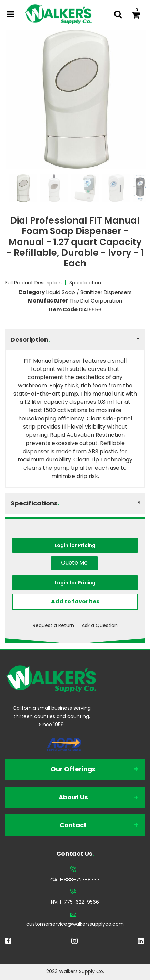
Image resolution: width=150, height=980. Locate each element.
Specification (85, 283)
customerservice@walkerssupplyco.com (75, 924)
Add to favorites (75, 601)
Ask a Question (100, 625)
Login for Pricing (75, 545)
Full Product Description (33, 283)
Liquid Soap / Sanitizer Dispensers (89, 292)
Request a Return (53, 625)
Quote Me (74, 563)
